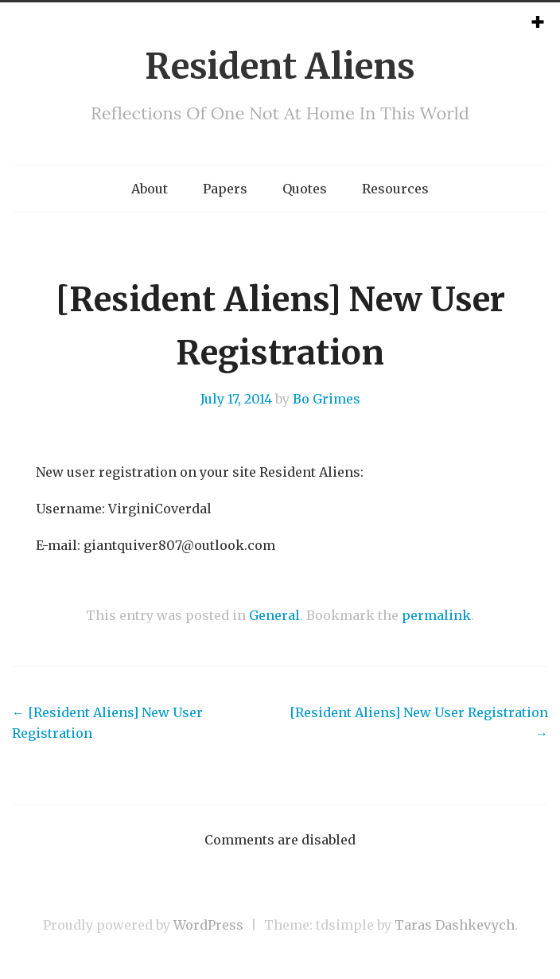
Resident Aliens (280, 66)
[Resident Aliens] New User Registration (107, 723)
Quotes (305, 189)
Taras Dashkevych (455, 925)
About (150, 189)
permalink (436, 615)
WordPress (208, 925)
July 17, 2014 (236, 399)
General (274, 615)
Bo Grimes (327, 399)
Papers (225, 189)
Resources (395, 189)
